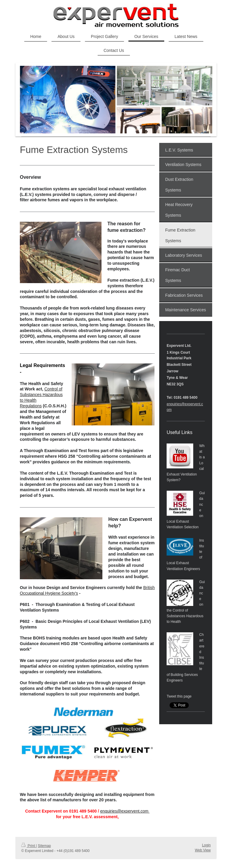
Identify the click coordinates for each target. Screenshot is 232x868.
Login (206, 845)
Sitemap (44, 846)
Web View (203, 850)
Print (29, 846)
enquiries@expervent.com (125, 811)
